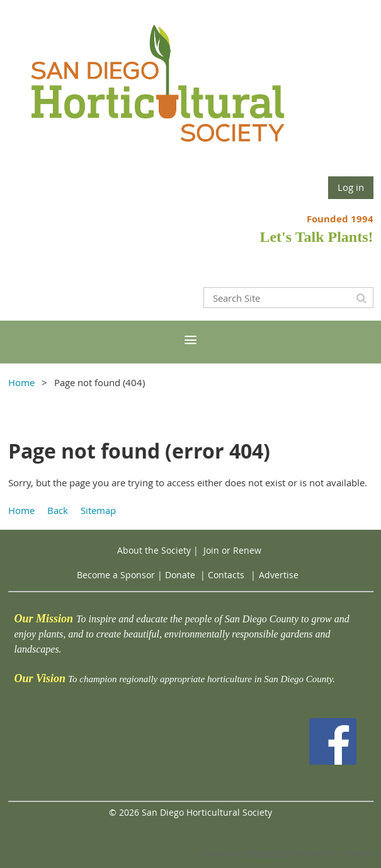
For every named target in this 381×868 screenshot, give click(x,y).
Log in (351, 187)
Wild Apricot (269, 853)
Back (58, 510)
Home (21, 382)
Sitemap (98, 510)
